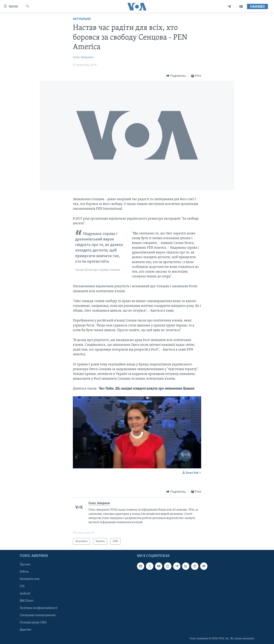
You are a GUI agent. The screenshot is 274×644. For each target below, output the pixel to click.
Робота (24, 572)
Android (25, 594)
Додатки (25, 630)
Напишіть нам (30, 579)
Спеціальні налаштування (38, 615)
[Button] (176, 76)
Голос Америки (83, 57)
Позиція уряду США (33, 623)
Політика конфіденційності (39, 608)
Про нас (25, 565)
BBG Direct (27, 601)
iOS (22, 586)
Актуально (82, 19)
